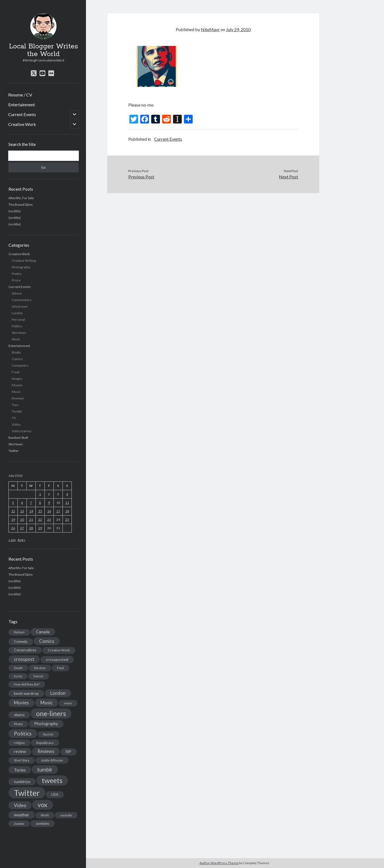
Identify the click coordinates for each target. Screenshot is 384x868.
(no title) (15, 211)
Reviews (18, 398)
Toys (15, 405)
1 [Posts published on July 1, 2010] (40, 494)
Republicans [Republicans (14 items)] (45, 743)
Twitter (14, 451)
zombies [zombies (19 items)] (42, 823)
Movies (17, 385)
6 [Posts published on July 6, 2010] (22, 503)
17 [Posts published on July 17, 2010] (58, 511)
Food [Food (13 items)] (60, 668)
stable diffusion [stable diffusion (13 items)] (52, 760)
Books (16, 352)
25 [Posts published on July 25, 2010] (67, 520)
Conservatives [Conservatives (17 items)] (25, 650)
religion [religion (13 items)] (19, 743)
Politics (17, 326)
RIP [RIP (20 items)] (69, 752)
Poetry (17, 274)
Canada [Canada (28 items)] (43, 632)
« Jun (12, 540)
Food (16, 372)
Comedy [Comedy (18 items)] (21, 642)
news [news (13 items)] (68, 703)
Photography (21, 267)
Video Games (22, 431)
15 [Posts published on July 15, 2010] (40, 511)
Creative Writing (24, 261)
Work (16, 339)
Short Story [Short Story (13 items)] (22, 760)
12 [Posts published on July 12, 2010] (13, 511)
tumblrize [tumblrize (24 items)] (22, 782)
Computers (20, 365)
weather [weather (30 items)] (22, 815)
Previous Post (141, 177)
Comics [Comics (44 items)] (47, 641)
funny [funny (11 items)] (18, 676)
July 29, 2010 (238, 29)
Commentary (22, 300)
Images (17, 379)
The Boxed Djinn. (21, 205)
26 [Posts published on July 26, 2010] (13, 528)
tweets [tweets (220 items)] (52, 780)
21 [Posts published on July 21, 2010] (31, 520)
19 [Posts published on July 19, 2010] (13, 520)
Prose (16, 280)
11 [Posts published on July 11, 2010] (67, 503)
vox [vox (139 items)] (43, 805)
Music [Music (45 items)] (47, 703)
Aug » (21, 540)
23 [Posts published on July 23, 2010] (49, 520)
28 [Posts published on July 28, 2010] (31, 528)
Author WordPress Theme (219, 863)
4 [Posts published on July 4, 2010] (67, 494)
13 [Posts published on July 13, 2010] (22, 511)
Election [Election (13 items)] (40, 668)
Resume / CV (20, 95)
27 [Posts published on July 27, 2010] (22, 528)
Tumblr (17, 411)
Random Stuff (18, 438)
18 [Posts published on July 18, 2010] (67, 511)
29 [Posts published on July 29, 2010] (40, 528)
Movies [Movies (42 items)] (21, 703)
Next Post (288, 177)
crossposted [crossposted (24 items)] (57, 659)
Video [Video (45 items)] (20, 805)
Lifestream (20, 306)
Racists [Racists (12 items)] (48, 734)
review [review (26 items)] (20, 751)
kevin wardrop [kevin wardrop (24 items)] (26, 693)
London (17, 313)
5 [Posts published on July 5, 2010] (13, 503)
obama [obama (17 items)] (19, 715)
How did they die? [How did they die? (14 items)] (27, 684)
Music (16, 392)
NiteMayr (210, 29)
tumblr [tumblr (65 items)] (45, 770)
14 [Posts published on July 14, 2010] (31, 511)
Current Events (22, 114)
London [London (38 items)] (58, 693)
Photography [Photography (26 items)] (46, 724)
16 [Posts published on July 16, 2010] (49, 511)
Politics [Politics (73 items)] (23, 733)
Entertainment (22, 105)
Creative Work (22, 124)
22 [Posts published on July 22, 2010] (40, 520)
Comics (17, 359)
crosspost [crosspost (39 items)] (24, 659)
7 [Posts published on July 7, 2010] (31, 503)
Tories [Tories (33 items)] (20, 770)
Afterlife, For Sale (21, 198)
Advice (17, 293)
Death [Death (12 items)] (18, 668)
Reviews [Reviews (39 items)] (46, 751)
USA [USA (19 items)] (55, 795)
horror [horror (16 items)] (38, 676)
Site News (19, 333)
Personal (18, 320)
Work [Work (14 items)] (45, 815)
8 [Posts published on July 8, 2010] (40, 503)
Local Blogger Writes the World (44, 50)
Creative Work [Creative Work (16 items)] (59, 650)
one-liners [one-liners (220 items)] (51, 713)
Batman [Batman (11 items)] (19, 632)
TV (14, 418)
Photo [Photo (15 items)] (18, 724)
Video (16, 424)
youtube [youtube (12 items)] (66, 815)
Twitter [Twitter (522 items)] (27, 793)
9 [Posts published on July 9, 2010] (49, 503)
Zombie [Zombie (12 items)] (19, 824)
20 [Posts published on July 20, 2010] (22, 520)
